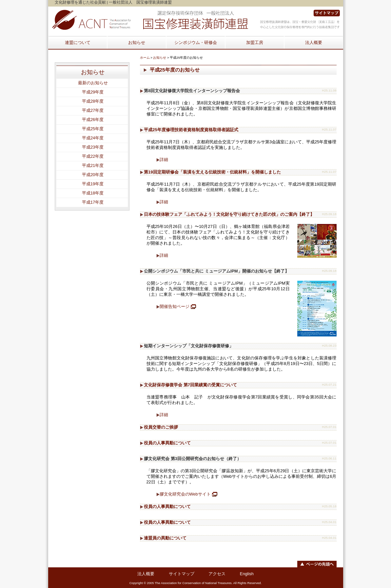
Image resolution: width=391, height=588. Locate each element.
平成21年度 (93, 165)
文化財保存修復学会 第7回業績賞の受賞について (190, 385)
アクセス (217, 574)
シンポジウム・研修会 (196, 42)
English (247, 574)
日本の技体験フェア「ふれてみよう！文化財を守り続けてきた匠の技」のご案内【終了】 (229, 214)
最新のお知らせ (93, 83)
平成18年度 (93, 193)
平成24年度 (93, 138)
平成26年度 (93, 120)
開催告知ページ (175, 306)
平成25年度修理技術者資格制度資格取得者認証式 (191, 130)
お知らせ (137, 42)
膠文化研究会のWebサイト (185, 494)
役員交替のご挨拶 (161, 427)
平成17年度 (93, 202)
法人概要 (314, 42)
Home (150, 20)
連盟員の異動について (165, 538)
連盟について (78, 42)
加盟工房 (255, 42)
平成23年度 (93, 147)
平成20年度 (93, 175)
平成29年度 (93, 92)
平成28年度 (93, 101)
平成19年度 (93, 184)
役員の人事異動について (167, 443)
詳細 (164, 160)
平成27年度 (93, 110)
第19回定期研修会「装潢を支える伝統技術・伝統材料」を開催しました (212, 172)
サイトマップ (327, 13)
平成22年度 (93, 156)
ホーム (145, 58)
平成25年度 (93, 129)
